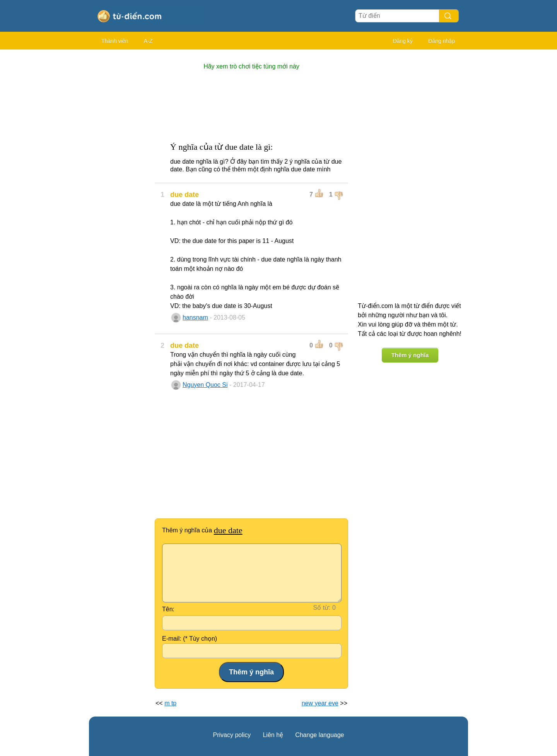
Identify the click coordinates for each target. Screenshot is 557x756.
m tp (170, 703)
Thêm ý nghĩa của (202, 530)
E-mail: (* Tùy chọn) (190, 639)
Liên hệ (273, 735)
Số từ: (322, 608)
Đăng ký (402, 41)
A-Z (148, 41)
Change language (320, 735)
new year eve (320, 703)
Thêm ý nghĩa (410, 355)
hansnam (195, 317)
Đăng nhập (442, 41)
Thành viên (115, 41)
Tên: (168, 609)
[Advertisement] (120, 170)
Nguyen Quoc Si (205, 385)
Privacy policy (232, 735)
